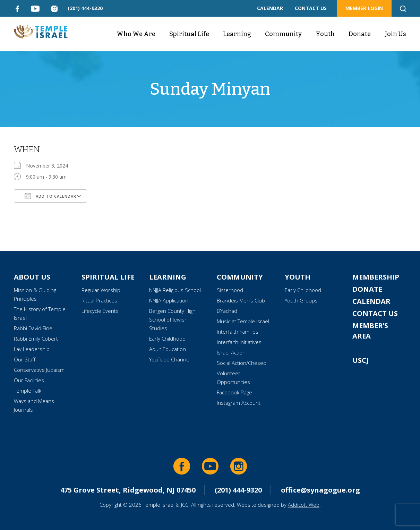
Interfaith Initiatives (239, 342)
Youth (325, 34)
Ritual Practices (99, 300)
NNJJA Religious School (175, 290)
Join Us (395, 34)
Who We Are (136, 34)
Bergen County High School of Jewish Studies (172, 319)
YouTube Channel (170, 359)
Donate (360, 34)
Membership (376, 277)
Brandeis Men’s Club (241, 300)
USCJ (361, 360)
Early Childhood (167, 339)
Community (283, 34)
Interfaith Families (238, 332)
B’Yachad (227, 311)
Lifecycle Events (100, 311)
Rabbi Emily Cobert (36, 339)
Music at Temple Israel (243, 321)
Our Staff (25, 359)
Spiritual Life (189, 34)
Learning (237, 34)
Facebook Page (234, 392)
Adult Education (168, 349)
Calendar (371, 301)
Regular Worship (101, 290)
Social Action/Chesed (242, 363)
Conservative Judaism (39, 370)
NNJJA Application (169, 300)
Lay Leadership (32, 349)
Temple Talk (28, 391)
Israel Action (231, 352)
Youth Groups (301, 300)
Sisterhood (230, 290)
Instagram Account (239, 403)
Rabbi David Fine (33, 328)
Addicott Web (304, 505)
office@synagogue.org (320, 490)
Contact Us (375, 313)
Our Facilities (29, 380)
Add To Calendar (50, 196)
